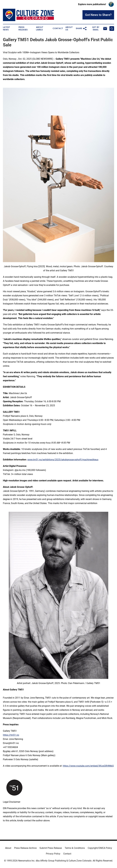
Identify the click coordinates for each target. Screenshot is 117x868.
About (8, 848)
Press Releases (23, 29)
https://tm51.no (11, 735)
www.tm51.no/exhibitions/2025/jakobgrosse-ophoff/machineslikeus (63, 460)
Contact (58, 28)
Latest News (6, 29)
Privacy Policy (53, 854)
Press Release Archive (25, 848)
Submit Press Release (51, 848)
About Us (69, 29)
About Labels (40, 29)
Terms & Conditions (75, 848)
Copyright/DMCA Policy (100, 848)
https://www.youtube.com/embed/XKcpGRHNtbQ (88, 766)
